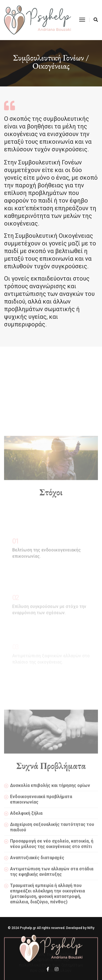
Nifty (91, 928)
